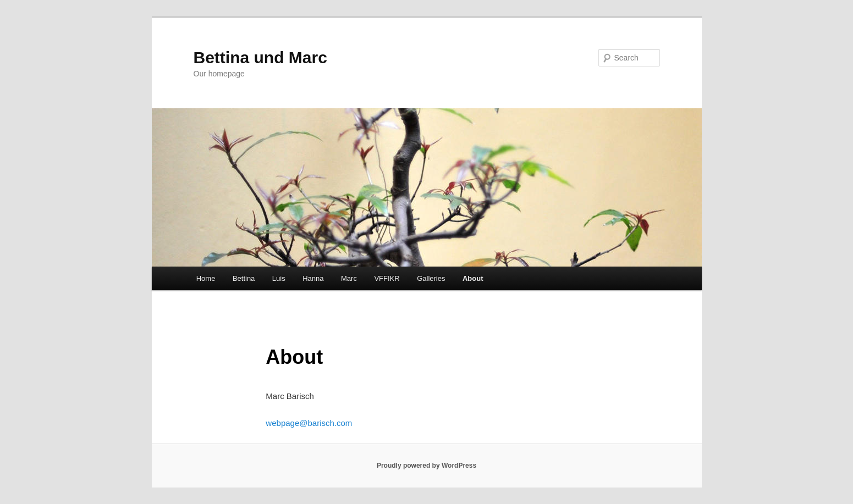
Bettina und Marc (260, 57)
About (473, 278)
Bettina (244, 278)
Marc (349, 278)
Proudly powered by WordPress (426, 466)
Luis (279, 278)
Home (206, 278)
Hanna (313, 278)
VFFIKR (387, 278)
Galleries (431, 278)
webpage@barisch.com (309, 423)
